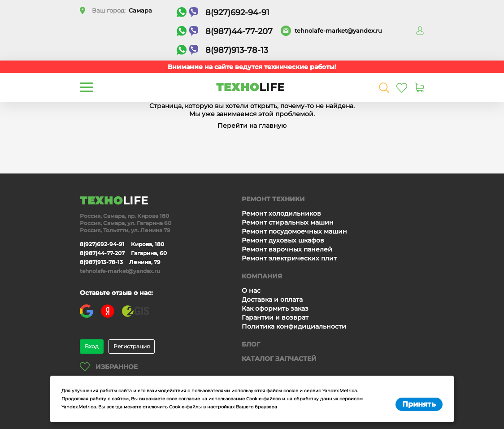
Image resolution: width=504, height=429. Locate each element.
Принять (419, 404)
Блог (251, 344)
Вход (92, 346)
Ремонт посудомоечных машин (294, 231)
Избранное (109, 367)
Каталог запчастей (279, 359)
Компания (262, 276)
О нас (251, 290)
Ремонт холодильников (281, 213)
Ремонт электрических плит (289, 258)
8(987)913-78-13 (222, 50)
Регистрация (132, 346)
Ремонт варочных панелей (287, 249)
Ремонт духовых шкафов (283, 240)
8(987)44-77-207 (225, 31)
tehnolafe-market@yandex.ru (338, 30)
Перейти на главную (252, 126)
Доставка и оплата (272, 299)
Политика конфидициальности (294, 326)
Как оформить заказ (275, 308)
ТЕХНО (250, 87)
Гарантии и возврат (275, 317)
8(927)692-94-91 (223, 12)
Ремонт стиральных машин (288, 222)
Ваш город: (122, 10)
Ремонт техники (273, 199)
